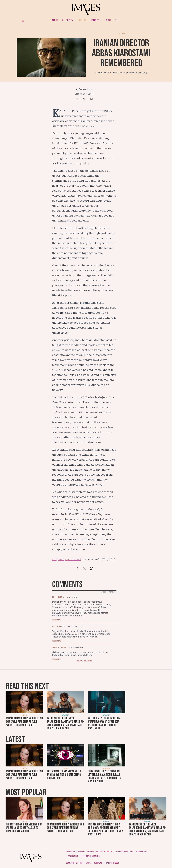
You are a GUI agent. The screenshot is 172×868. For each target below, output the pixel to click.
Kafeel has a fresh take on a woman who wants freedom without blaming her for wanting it (104, 723)
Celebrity (68, 20)
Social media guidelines (124, 852)
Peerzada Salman (86, 89)
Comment (96, 20)
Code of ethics (142, 852)
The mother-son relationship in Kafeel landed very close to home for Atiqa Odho (24, 828)
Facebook (81, 852)
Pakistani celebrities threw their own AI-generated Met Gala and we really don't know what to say (106, 829)
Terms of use (73, 856)
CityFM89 (80, 863)
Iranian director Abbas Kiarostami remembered (121, 53)
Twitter (91, 852)
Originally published (66, 559)
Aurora (89, 863)
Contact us (71, 852)
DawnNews (98, 863)
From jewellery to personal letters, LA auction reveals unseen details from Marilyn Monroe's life (104, 776)
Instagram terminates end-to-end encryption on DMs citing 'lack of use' (64, 775)
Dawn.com (70, 863)
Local (108, 20)
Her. (118, 20)
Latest (54, 20)
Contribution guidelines (90, 856)
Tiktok (110, 852)
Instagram (101, 852)
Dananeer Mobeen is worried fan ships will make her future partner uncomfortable (24, 722)
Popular (112, 592)
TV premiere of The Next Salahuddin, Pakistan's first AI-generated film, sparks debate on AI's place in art (65, 723)
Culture (82, 20)
